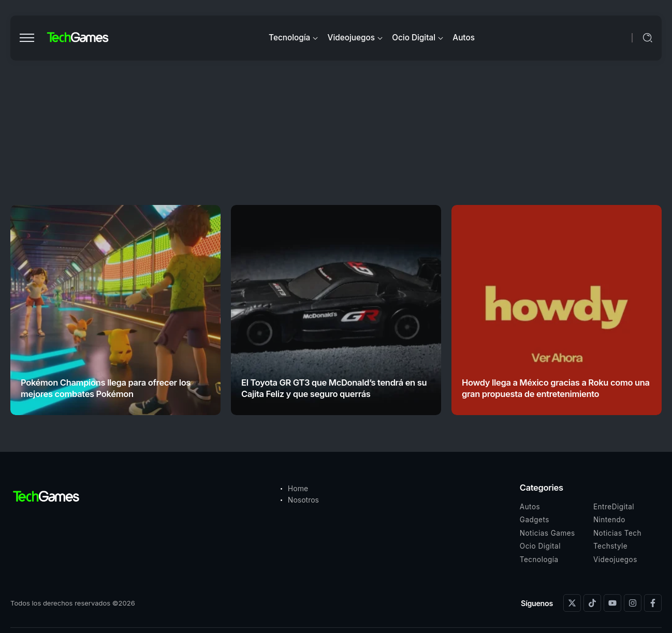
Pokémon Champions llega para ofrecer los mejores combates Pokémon (106, 388)
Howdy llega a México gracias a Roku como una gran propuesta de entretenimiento (556, 388)
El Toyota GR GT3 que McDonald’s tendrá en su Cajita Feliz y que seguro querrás (334, 388)
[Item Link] (115, 310)
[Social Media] (572, 603)
